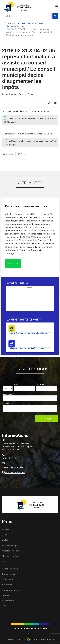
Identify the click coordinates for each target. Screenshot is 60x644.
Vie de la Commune (11, 590)
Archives (6, 540)
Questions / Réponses (12, 551)
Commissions (8, 574)
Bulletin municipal (10, 545)
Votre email (8, 394)
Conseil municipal (10, 569)
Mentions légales (10, 556)
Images (6, 595)
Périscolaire (8, 579)
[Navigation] (57, 6)
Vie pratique (8, 585)
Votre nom (19, 384)
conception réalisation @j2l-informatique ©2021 (30, 639)
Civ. (4, 384)
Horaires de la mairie (15, 473)
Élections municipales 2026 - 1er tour (27, 348)
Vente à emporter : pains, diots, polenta (29, 333)
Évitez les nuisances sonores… (27, 206)
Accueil (5, 530)
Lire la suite (13, 264)
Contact (6, 561)
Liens (4, 535)
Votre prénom (43, 384)
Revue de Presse (26, 94)
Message (7, 404)
